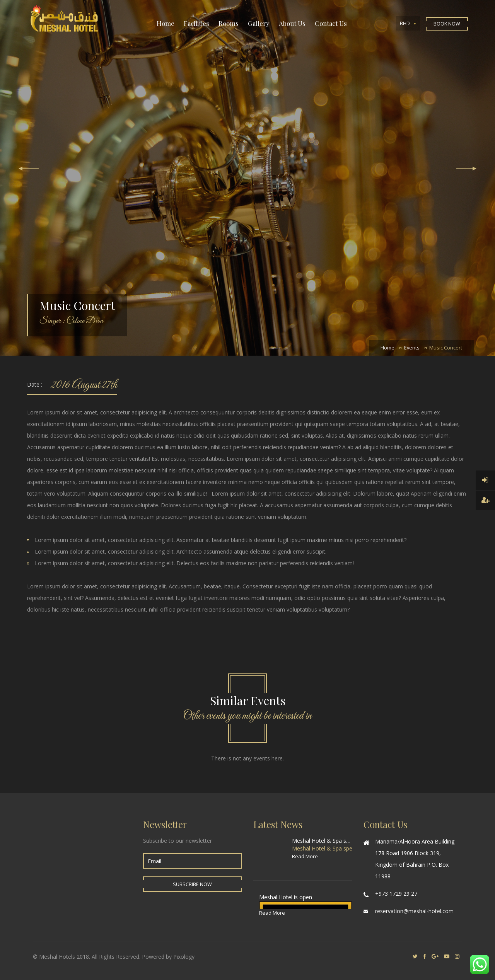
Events (412, 348)
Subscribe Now (192, 884)
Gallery (259, 23)
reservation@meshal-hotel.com (414, 911)
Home (166, 23)
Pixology (184, 957)
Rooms (229, 23)
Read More (305, 856)
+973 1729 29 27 (396, 894)
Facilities (196, 23)
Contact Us (331, 23)
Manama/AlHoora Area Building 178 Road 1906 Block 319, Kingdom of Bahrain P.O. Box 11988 (415, 859)
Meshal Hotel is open (286, 897)
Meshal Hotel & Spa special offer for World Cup (322, 841)
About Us (292, 23)
